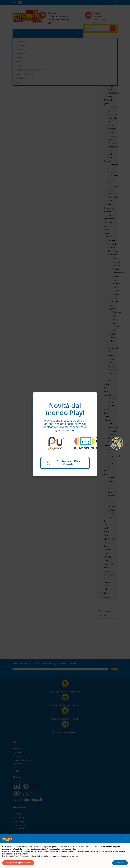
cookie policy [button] (71, 849)
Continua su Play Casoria (63, 463)
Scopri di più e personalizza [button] (18, 863)
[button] (126, 839)
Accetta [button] (120, 863)
